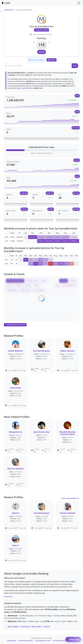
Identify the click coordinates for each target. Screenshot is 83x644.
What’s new (73, 639)
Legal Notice (12, 641)
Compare (47, 627)
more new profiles (70, 498)
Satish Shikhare (27, 88)
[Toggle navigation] (79, 3)
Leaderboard (9, 10)
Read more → (9, 597)
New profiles (37, 627)
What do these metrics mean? (15, 325)
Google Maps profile (41, 30)
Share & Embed (36, 60)
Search (75, 66)
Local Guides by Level (43, 641)
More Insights (13, 627)
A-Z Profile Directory (60, 641)
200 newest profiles (26, 641)
